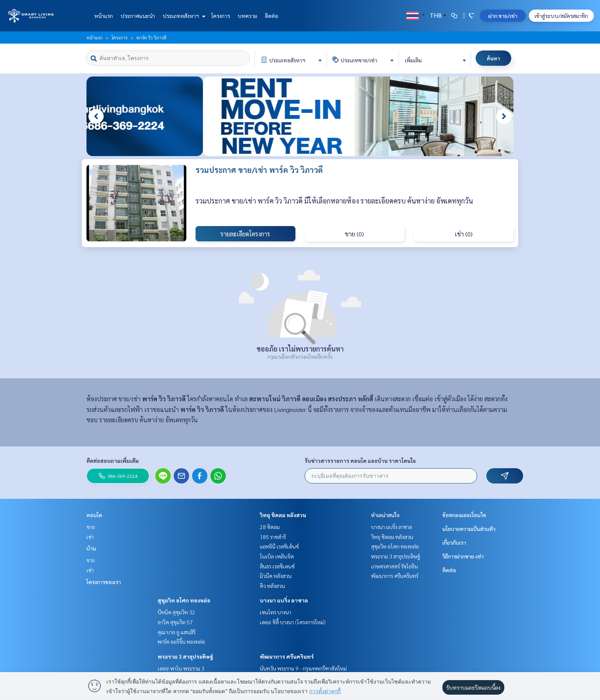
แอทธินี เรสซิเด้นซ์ (279, 546)
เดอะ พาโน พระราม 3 (181, 668)
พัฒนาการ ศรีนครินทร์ (287, 656)
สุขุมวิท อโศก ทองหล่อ (184, 600)
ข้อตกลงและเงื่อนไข (464, 515)
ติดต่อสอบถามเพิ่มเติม (113, 461)
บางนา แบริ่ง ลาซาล (284, 600)
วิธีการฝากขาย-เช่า (463, 556)
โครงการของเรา (104, 582)
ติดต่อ (271, 16)
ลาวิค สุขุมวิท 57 (175, 622)
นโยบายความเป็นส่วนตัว (469, 529)
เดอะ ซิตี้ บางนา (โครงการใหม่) (293, 622)
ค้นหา (493, 58)
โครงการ (221, 16)
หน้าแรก (104, 16)
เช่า (90, 537)
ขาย (91, 527)
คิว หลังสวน (272, 586)
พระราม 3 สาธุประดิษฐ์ (185, 656)
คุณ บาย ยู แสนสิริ (177, 632)
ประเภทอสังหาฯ (183, 16)
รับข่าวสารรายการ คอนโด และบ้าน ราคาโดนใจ (360, 461)
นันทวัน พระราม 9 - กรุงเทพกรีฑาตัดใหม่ (303, 668)
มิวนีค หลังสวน (276, 576)
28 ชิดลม (270, 527)
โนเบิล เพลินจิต (277, 556)
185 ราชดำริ (273, 537)
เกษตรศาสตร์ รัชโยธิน (395, 566)
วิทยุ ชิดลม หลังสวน (283, 515)
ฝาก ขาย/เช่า (503, 16)
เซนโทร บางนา (276, 612)
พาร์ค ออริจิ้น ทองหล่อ (181, 641)
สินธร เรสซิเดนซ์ (277, 566)
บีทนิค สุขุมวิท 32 (176, 612)
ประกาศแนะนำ (138, 16)
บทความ (247, 16)
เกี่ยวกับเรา (454, 542)
